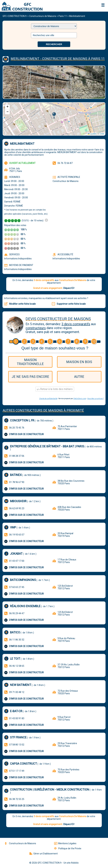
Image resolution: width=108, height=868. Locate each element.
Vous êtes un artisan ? (96, 399)
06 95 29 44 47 (17, 613)
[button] (54, 116)
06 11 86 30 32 (17, 640)
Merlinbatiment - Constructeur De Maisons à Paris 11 (58, 59)
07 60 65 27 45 (17, 587)
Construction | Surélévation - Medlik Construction (50, 790)
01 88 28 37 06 (17, 456)
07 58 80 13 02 (17, 745)
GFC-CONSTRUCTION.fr (15, 16)
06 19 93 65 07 (17, 535)
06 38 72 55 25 (17, 799)
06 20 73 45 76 (17, 428)
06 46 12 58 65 (17, 666)
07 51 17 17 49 (17, 771)
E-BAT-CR (16, 711)
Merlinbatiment (77, 16)
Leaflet (92, 134)
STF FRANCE (18, 737)
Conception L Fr (22, 420)
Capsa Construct (23, 764)
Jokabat (16, 554)
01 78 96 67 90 (17, 482)
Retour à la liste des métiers (55, 389)
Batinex (16, 475)
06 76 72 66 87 (65, 163)
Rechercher (54, 44)
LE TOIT (15, 659)
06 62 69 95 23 (17, 508)
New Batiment (21, 685)
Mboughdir (18, 501)
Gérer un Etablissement (44, 854)
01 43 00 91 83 (17, 718)
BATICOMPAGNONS (23, 580)
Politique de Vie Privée (68, 848)
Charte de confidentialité (48, 399)
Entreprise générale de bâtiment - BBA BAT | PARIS (47, 446)
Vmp (13, 527)
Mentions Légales (65, 843)
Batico (15, 632)
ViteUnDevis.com (80, 399)
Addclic (75, 863)
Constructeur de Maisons (66, 181)
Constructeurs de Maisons (43, 16)
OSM (102, 134)
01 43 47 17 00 (17, 561)
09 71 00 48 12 (17, 692)
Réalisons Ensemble (25, 606)
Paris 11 (63, 16)
